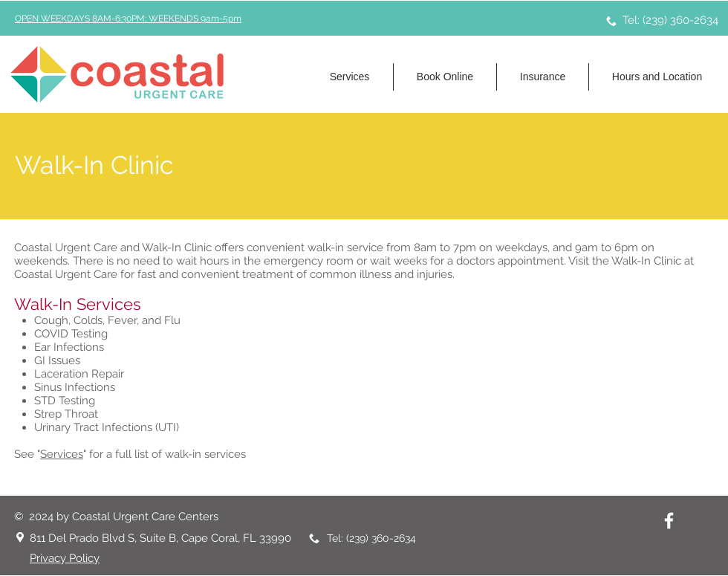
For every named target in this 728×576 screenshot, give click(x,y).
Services (62, 454)
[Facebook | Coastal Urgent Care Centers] (669, 521)
